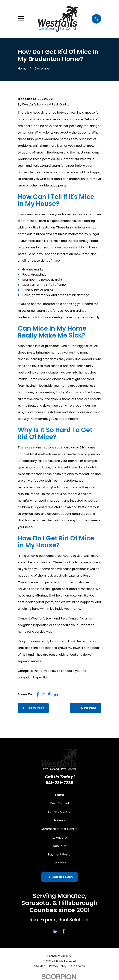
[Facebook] (64, 931)
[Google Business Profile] (55, 931)
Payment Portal (60, 854)
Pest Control (60, 803)
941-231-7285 (60, 783)
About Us (60, 846)
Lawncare (60, 838)
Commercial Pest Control (60, 829)
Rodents (60, 820)
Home (60, 795)
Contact (60, 863)
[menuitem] (40, 966)
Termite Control (60, 812)
